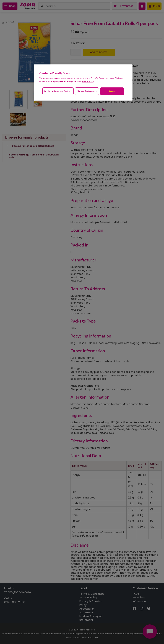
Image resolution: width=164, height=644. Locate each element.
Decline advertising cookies (58, 91)
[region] (83, 83)
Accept (112, 91)
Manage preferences (87, 91)
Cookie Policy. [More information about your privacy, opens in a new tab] (88, 81)
